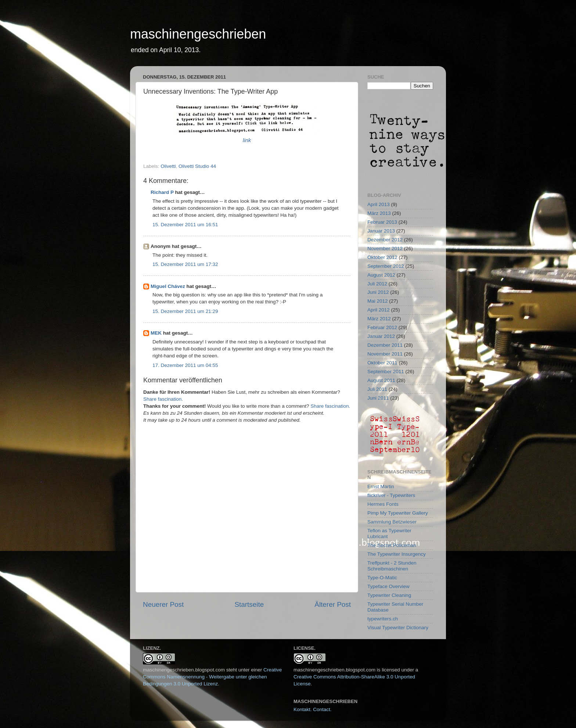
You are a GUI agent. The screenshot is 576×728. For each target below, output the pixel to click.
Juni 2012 (378, 292)
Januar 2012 (381, 336)
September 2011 (386, 372)
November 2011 (385, 354)
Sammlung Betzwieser (392, 522)
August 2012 (381, 275)
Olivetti (168, 166)
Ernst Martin (381, 486)
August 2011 (381, 380)
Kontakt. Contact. (313, 709)
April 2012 (379, 310)
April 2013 (379, 204)
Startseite (249, 604)
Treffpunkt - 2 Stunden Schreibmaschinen (392, 566)
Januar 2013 (381, 231)
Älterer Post (333, 604)
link (247, 140)
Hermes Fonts (383, 504)
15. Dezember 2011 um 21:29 (185, 311)
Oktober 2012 (382, 257)
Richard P (162, 192)
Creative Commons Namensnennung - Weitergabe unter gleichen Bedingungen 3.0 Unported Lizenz (212, 677)
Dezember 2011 (385, 345)
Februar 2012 (382, 327)
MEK (156, 333)
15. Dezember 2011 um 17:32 (185, 264)
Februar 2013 (382, 222)
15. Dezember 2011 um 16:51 (185, 225)
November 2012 (385, 248)
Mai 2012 (378, 301)
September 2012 (386, 266)
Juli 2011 (377, 389)
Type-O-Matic (382, 578)
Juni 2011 (378, 398)
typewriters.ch (383, 619)
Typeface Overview (388, 586)
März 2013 (379, 213)
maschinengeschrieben (198, 34)
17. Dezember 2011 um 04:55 (185, 365)
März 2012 (379, 319)
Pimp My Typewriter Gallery (398, 513)
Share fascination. (163, 399)
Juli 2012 (377, 284)
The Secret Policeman (392, 545)
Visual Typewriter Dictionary (398, 628)
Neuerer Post (163, 604)
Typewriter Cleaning (389, 595)
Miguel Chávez (168, 286)
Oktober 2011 (382, 363)
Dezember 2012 (385, 240)
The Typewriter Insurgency (397, 554)
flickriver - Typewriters (391, 495)
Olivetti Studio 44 (197, 166)
